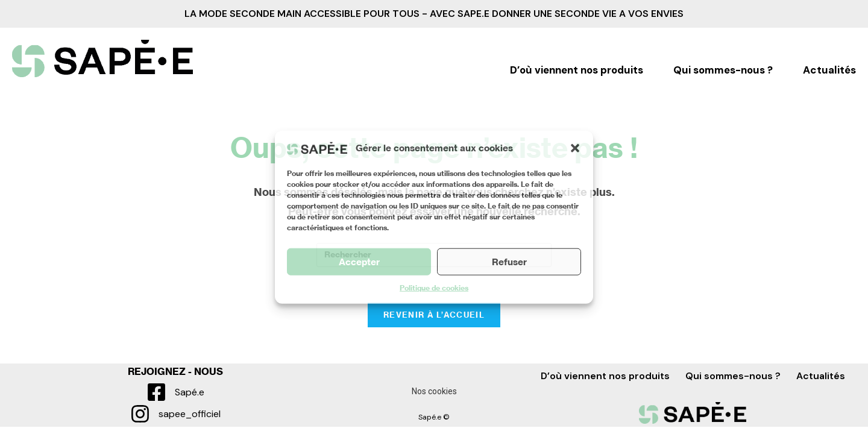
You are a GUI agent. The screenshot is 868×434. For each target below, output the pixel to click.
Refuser (509, 261)
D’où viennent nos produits (577, 70)
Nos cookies (434, 391)
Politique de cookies (434, 288)
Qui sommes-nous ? (723, 70)
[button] (575, 148)
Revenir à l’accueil (434, 315)
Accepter (359, 261)
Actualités (829, 70)
